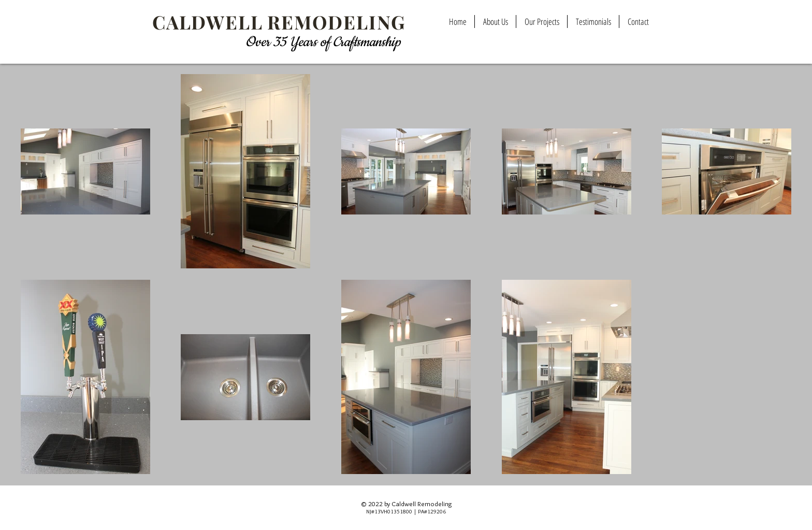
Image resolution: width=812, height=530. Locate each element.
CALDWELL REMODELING (279, 22)
